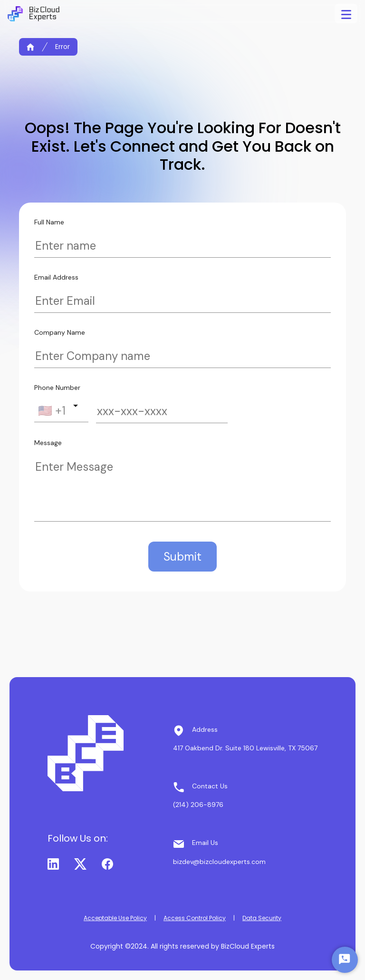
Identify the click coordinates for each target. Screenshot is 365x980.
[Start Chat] (345, 960)
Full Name (49, 222)
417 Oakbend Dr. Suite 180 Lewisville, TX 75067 (245, 748)
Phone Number (57, 388)
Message (48, 443)
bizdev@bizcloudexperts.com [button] (219, 862)
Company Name (60, 332)
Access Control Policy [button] (195, 918)
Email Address (56, 277)
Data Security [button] (262, 918)
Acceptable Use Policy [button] (115, 918)
